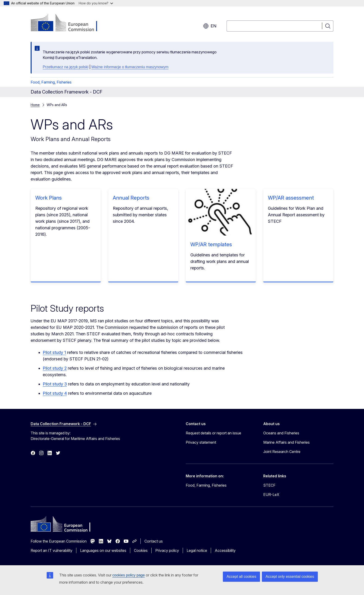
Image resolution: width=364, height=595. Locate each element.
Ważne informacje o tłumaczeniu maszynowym (130, 67)
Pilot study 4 (55, 393)
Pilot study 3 (55, 384)
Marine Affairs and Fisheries (286, 442)
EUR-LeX (271, 495)
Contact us (154, 541)
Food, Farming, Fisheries (51, 82)
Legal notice (197, 550)
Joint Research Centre (282, 452)
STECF (269, 485)
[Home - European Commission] (68, 23)
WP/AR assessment (291, 198)
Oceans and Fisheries (281, 433)
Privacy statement (201, 442)
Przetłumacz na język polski (66, 67)
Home (35, 105)
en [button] (210, 26)
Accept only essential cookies (290, 577)
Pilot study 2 (55, 368)
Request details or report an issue (213, 433)
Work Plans (49, 198)
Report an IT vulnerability (52, 550)
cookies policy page (129, 575)
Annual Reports (131, 198)
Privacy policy (167, 550)
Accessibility (225, 550)
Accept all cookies (241, 577)
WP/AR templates (211, 244)
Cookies (141, 550)
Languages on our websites (103, 550)
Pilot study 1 (54, 352)
